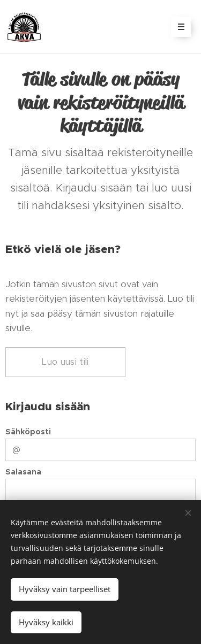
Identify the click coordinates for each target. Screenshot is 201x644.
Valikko (178, 27)
